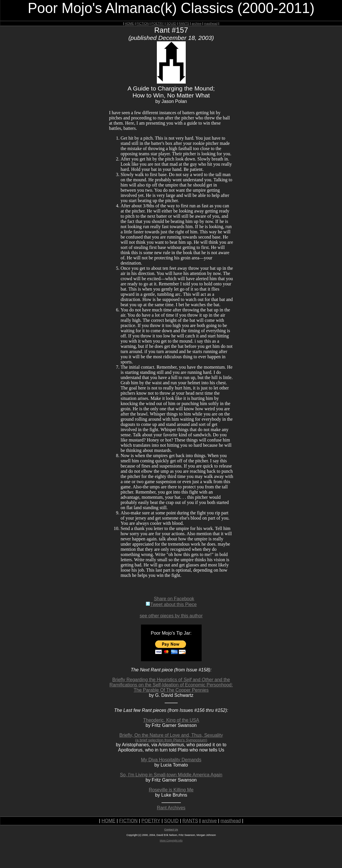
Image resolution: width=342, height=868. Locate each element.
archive (196, 23)
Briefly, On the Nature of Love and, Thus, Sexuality (171, 737)
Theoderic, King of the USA (171, 720)
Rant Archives (171, 808)
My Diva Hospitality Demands (171, 760)
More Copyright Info (171, 841)
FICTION (143, 23)
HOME (129, 23)
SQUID (171, 23)
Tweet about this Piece (171, 604)
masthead (211, 23)
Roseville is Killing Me (171, 790)
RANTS (184, 23)
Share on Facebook (174, 599)
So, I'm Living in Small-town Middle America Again (171, 775)
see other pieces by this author (171, 616)
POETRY (158, 23)
